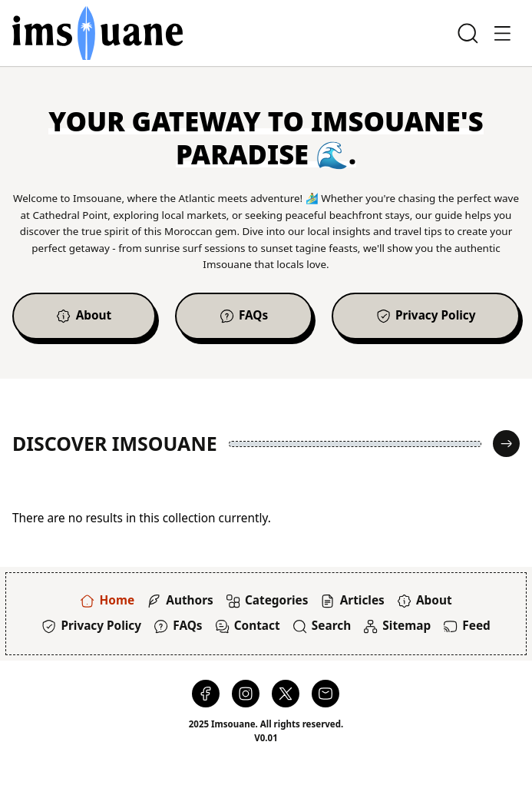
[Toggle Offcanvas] (502, 33)
